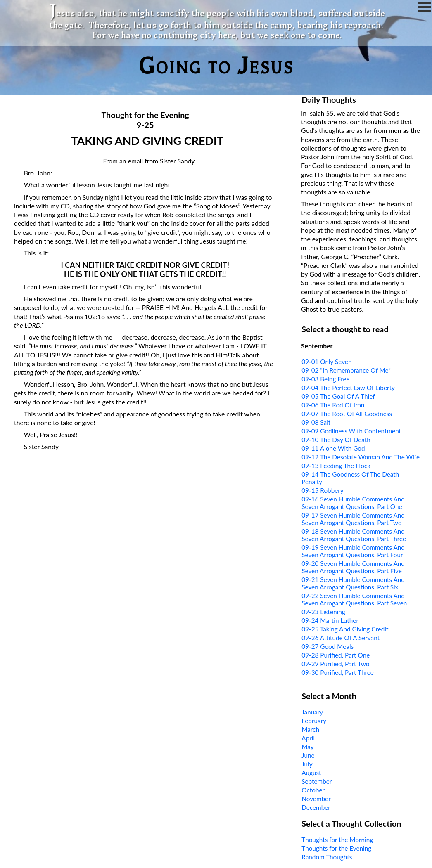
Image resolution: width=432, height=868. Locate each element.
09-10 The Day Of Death (336, 440)
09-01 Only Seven (326, 362)
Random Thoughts (327, 857)
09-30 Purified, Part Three (338, 672)
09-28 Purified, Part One (336, 655)
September (317, 781)
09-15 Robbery (323, 490)
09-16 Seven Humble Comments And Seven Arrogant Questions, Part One (353, 503)
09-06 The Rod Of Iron (333, 405)
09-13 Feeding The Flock (336, 466)
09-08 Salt (316, 422)
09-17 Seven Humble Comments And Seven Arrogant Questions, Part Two (353, 519)
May (307, 747)
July (307, 764)
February (314, 721)
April (308, 738)
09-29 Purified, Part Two (335, 664)
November (316, 799)
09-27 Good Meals (328, 646)
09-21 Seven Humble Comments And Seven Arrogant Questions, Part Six (353, 583)
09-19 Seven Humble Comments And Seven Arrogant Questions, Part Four (353, 551)
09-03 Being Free (325, 379)
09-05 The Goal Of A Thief (338, 396)
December (316, 807)
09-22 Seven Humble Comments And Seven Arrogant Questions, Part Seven (354, 599)
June (308, 755)
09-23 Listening (323, 612)
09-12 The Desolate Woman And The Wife (361, 457)
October (313, 790)
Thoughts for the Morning (337, 840)
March (310, 729)
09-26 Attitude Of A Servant (341, 638)
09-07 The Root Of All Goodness (347, 414)
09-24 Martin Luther (330, 620)
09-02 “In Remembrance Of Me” (346, 370)
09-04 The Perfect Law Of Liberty (348, 388)
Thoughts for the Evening (336, 848)
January (312, 712)
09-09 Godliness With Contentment (351, 431)
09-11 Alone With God (333, 448)
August (311, 773)
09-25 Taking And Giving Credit (345, 629)
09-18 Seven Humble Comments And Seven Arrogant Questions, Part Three (354, 535)
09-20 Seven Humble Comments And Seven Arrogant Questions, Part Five (353, 567)
